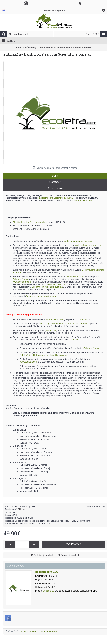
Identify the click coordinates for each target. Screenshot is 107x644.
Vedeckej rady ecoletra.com (88, 245)
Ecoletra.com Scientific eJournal (47, 287)
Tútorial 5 (74, 340)
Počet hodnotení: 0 (30, 631)
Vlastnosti (55, 182)
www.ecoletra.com (83, 200)
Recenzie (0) (55, 188)
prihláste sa (49, 591)
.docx (48, 330)
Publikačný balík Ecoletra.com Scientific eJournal (44, 355)
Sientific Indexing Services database (30, 222)
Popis (55, 176)
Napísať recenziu (49, 631)
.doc (54, 330)
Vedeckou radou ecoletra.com (78, 241)
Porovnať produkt (70, 555)
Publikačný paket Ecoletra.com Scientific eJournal (63, 324)
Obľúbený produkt (43, 555)
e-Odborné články (90, 348)
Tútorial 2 (84, 319)
